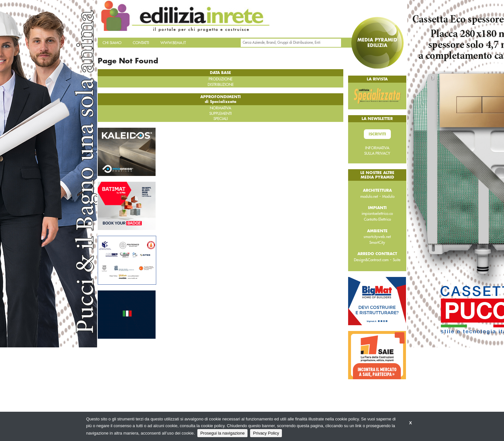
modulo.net (369, 197)
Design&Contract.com (371, 260)
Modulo (388, 197)
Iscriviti (377, 134)
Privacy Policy (266, 433)
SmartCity (377, 243)
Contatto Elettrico (377, 219)
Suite (397, 260)
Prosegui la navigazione (222, 433)
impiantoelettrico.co (377, 214)
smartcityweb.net (377, 237)
